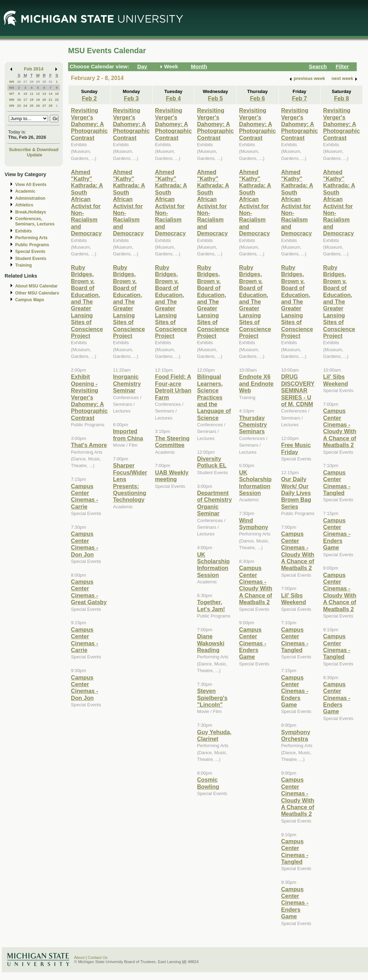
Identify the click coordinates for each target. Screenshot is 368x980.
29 (38, 82)
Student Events (31, 259)
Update (35, 155)
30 (44, 82)
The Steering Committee (172, 442)
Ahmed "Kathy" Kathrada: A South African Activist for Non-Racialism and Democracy (87, 203)
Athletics (24, 205)
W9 (12, 106)
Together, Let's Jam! (211, 605)
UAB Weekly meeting (172, 476)
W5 (12, 82)
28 (32, 82)
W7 (12, 94)
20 (44, 100)
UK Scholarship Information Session (213, 565)
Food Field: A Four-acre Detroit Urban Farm (173, 387)
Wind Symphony (254, 524)
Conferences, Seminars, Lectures (35, 221)
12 (38, 94)
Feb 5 (215, 98)
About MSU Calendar (36, 286)
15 (57, 94)
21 (51, 100)
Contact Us (98, 957)
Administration (30, 198)
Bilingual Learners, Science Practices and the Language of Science (214, 397)
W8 (12, 100)
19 (38, 100)
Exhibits (23, 231)
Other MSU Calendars (37, 293)
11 (32, 94)
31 (51, 82)
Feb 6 (257, 98)
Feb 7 (300, 98)
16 (19, 100)
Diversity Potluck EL (212, 462)
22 (57, 100)
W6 (12, 88)
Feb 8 (342, 98)
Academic (25, 191)
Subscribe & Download (34, 150)
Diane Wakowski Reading (211, 643)
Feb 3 (131, 98)
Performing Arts (31, 238)
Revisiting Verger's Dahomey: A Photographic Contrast (89, 124)
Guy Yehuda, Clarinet (214, 735)
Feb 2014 (34, 69)
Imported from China (128, 435)
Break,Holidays (31, 212)
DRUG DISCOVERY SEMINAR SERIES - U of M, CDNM (298, 390)
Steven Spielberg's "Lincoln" (212, 698)
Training (23, 265)
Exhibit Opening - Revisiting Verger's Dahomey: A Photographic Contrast (89, 397)
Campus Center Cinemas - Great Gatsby (89, 592)
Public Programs (32, 245)
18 (32, 100)
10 (25, 94)
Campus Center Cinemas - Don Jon (85, 544)
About (79, 957)
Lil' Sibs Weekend (294, 599)
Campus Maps (30, 300)
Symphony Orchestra (296, 735)
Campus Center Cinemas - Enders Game (253, 643)
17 (25, 100)
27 (25, 82)
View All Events (31, 185)
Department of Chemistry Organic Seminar (214, 503)
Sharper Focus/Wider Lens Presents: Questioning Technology (130, 482)
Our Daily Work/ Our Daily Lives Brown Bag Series (296, 493)
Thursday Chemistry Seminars (253, 425)
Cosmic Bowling (208, 783)
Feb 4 (173, 98)
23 (19, 106)
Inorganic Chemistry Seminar (127, 383)
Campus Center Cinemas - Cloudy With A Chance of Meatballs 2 (256, 585)
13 (44, 94)
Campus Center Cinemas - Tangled (295, 640)
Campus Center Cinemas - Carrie (85, 496)
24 (25, 106)
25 (32, 106)
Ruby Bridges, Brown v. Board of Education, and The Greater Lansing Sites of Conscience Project (87, 302)
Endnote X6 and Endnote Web (257, 383)
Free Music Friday (296, 448)
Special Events (30, 252)
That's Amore (89, 445)
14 (51, 94)
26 (19, 82)
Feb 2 (89, 98)
